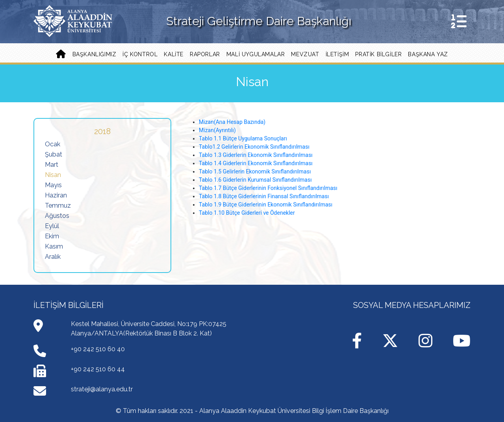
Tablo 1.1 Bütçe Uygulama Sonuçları (243, 138)
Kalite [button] (174, 54)
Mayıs (53, 185)
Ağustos (57, 216)
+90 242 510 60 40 (98, 349)
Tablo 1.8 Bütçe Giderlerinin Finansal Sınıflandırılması (264, 196)
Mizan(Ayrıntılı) (217, 130)
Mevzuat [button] (305, 54)
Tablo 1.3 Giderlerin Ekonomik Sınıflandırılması (256, 155)
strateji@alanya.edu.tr (102, 389)
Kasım (54, 246)
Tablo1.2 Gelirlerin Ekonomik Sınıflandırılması (254, 147)
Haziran (56, 195)
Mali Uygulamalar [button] (256, 54)
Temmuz (58, 205)
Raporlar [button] (205, 54)
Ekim (52, 236)
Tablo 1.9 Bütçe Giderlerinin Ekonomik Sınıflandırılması (266, 205)
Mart (52, 165)
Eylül (52, 226)
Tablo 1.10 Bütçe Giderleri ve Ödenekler (247, 213)
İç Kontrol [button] (140, 54)
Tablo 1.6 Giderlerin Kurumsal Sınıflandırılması (255, 180)
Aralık (53, 257)
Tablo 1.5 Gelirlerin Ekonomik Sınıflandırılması (255, 171)
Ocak (53, 144)
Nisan (53, 175)
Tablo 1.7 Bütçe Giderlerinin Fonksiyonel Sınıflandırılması (268, 188)
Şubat (54, 154)
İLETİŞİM (337, 54)
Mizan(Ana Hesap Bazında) (232, 122)
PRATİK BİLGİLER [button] (378, 54)
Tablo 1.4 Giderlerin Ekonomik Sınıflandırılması (256, 163)
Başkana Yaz (428, 54)
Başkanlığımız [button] (94, 54)
